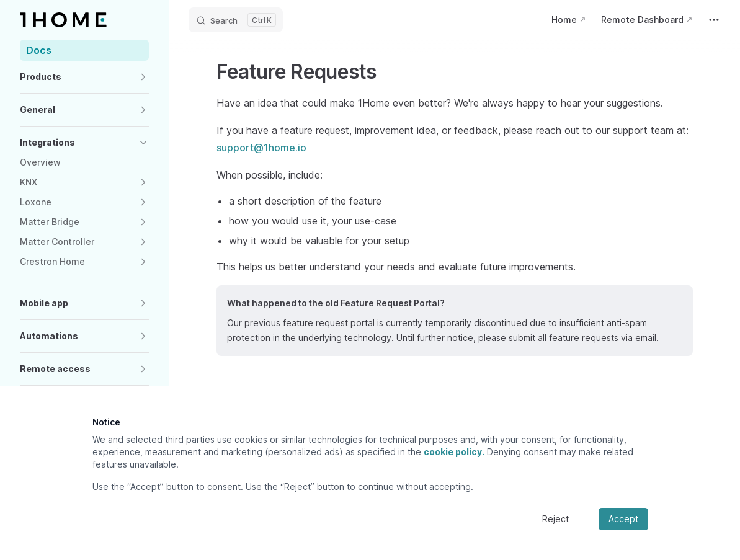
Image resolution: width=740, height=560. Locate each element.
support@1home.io (261, 148)
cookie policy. (454, 452)
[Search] (236, 20)
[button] (84, 77)
